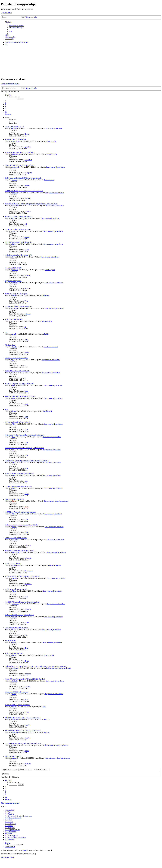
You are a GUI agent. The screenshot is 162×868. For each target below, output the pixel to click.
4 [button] (5, 106)
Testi (7, 409)
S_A (14, 630)
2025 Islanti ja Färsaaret (13, 756)
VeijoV (14, 745)
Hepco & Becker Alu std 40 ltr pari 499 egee (20, 165)
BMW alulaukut (10, 641)
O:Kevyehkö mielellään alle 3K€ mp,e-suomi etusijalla (23, 178)
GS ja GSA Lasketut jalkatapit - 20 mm (18, 229)
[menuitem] (17, 26)
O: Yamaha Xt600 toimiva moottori (17, 692)
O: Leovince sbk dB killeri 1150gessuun (18, 306)
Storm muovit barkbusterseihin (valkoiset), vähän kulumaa (24, 448)
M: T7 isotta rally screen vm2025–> (17, 589)
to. (13, 321)
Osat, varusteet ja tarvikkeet (53, 128)
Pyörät (46, 334)
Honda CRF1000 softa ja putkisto (16, 538)
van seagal (16, 552)
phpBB (24, 850)
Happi (14, 655)
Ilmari (14, 707)
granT (14, 334)
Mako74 (15, 719)
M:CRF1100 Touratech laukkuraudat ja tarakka (21, 512)
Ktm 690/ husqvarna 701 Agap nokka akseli (19, 384)
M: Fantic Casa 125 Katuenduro (16, 139)
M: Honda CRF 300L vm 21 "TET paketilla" (20, 152)
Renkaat (47, 719)
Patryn (14, 527)
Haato (14, 642)
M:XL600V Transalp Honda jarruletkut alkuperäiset (22, 602)
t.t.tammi (15, 308)
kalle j (14, 488)
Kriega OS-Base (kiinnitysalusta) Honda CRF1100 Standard (25, 679)
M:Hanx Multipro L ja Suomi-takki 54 (18, 422)
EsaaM (14, 617)
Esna (14, 385)
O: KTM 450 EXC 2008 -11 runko (16, 628)
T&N (45, 707)
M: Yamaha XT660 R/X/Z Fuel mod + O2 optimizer (22, 576)
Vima (14, 295)
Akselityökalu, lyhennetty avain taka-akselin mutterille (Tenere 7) (27, 461)
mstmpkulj (16, 167)
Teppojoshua (16, 565)
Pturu (14, 411)
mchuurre (15, 206)
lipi (13, 218)
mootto (15, 231)
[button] (8, 95)
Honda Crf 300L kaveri (13, 563)
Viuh (14, 424)
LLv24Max (16, 154)
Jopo (14, 437)
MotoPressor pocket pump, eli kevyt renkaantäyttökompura (25, 435)
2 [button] (5, 103)
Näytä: (10, 770)
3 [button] (5, 105)
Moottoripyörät (51, 141)
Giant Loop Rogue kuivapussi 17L (16, 358)
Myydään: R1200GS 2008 (14, 268)
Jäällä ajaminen (10, 345)
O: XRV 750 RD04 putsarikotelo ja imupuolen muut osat (24, 191)
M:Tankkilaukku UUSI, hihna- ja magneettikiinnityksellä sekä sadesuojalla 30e (31, 204)
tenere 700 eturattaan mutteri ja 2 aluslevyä (19, 473)
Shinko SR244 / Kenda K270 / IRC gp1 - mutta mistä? (23, 718)
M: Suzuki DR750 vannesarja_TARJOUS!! (19, 615)
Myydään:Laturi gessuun (13, 281)
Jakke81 (15, 681)
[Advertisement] (81, 61)
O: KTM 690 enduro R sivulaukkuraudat (18, 242)
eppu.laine (16, 141)
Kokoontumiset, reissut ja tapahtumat (56, 501)
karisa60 (15, 270)
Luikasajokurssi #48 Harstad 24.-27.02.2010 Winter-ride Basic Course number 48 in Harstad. (36, 666)
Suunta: (43, 770)
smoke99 (15, 758)
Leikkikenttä (48, 411)
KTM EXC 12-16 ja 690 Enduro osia (17, 371)
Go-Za (14, 347)
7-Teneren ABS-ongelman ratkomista (17, 705)
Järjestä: (27, 770)
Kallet (14, 244)
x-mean (15, 180)
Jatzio (14, 694)
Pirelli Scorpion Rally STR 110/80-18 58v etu (20, 396)
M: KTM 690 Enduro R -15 (14, 653)
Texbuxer (15, 540)
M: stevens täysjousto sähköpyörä (16, 294)
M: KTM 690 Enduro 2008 (14, 319)
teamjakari (16, 578)
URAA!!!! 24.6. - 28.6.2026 (14, 499)
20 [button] (6, 112)
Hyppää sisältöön (7, 13)
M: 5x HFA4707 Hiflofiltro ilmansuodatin (19, 217)
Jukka (14, 501)
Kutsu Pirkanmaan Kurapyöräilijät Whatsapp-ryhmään (23, 743)
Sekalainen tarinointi (51, 347)
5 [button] (5, 108)
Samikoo (15, 193)
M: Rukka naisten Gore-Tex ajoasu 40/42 (19, 255)
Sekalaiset (46, 295)
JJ (13, 257)
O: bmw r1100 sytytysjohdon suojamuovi (19, 486)
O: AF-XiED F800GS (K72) (14, 127)
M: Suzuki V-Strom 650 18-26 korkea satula (20, 551)
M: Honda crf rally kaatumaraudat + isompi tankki (22, 525)
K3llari (15, 128)
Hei (6, 332)
